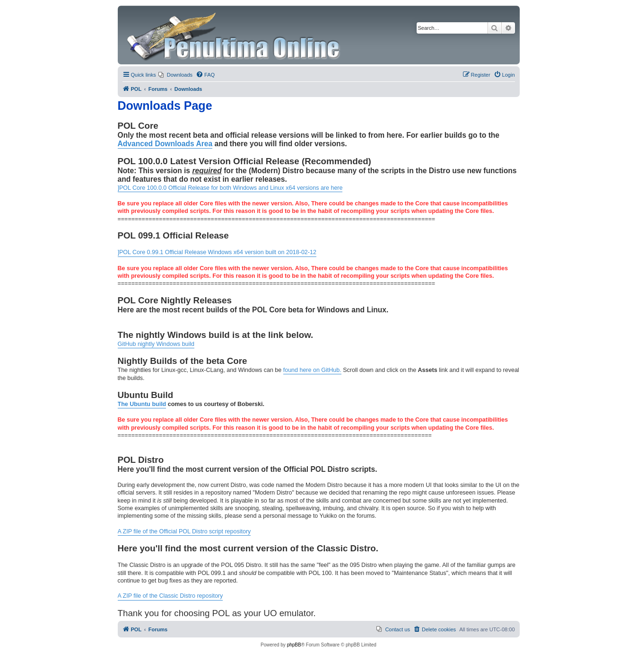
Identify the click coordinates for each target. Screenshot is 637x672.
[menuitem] (175, 75)
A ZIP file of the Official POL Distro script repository (184, 531)
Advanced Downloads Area (165, 144)
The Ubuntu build (142, 404)
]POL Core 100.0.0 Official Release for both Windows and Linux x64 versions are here (230, 188)
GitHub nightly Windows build (156, 344)
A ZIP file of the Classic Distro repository (170, 596)
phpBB (294, 645)
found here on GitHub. (312, 370)
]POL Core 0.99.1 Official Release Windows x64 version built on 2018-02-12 (217, 252)
